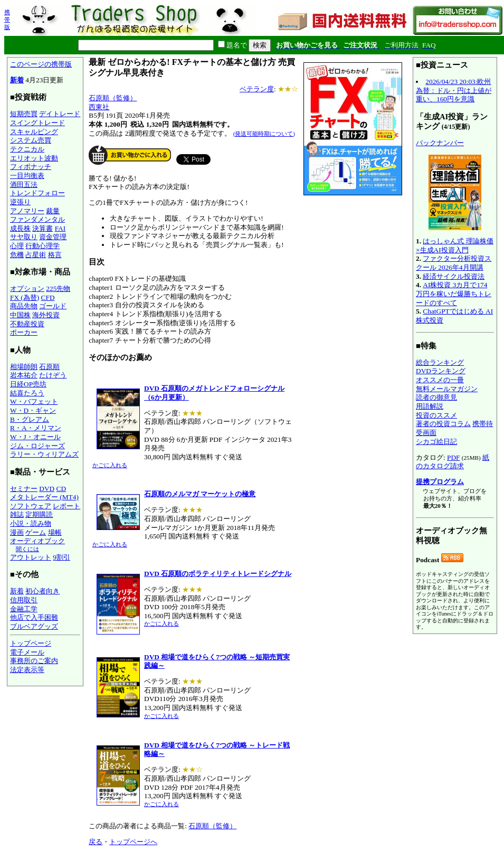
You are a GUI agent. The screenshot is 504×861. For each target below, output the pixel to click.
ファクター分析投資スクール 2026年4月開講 (454, 263)
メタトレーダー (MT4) (44, 497)
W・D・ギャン (33, 410)
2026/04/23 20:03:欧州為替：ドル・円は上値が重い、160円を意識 (454, 90)
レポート (66, 506)
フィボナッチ (31, 167)
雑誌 (17, 514)
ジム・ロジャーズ (37, 446)
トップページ (31, 643)
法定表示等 (27, 670)
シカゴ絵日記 (436, 442)
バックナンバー (440, 143)
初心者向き (42, 591)
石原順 (49, 367)
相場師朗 (24, 367)
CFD (48, 297)
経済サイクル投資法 (454, 276)
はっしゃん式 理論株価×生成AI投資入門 (455, 245)
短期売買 (24, 114)
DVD (47, 489)
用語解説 (430, 406)
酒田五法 (24, 184)
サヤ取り (24, 237)
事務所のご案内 (34, 661)
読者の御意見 (436, 397)
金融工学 (24, 609)
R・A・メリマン (36, 428)
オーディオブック (37, 541)
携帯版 (7, 20)
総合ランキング (440, 362)
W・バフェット (34, 401)
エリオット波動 (34, 158)
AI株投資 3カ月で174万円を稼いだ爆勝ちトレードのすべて (454, 294)
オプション (27, 288)
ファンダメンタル (37, 219)
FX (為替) (25, 297)
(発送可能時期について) (264, 134)
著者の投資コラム (443, 424)
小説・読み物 (31, 523)
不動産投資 (27, 324)
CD (61, 489)
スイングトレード (37, 123)
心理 (17, 246)
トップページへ (133, 842)
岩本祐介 (24, 375)
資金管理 (53, 237)
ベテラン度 (257, 89)
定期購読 (39, 514)
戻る (96, 842)
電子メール (27, 652)
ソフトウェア (31, 506)
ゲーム (36, 532)
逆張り (20, 202)
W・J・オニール (35, 437)
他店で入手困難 (34, 617)
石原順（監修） (113, 98)
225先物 (58, 288)
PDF (453, 457)
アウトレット (31, 557)
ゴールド (53, 306)
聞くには (27, 549)
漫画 (17, 532)
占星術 (36, 255)
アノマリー (27, 211)
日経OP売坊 (28, 384)
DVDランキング (441, 371)
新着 (17, 80)
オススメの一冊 (440, 380)
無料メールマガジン (447, 389)
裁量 (53, 211)
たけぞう (53, 375)
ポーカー (24, 332)
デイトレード (60, 114)
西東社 (99, 107)
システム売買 (31, 140)
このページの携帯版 (41, 64)
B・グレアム (30, 419)
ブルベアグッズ (34, 626)
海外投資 (46, 315)
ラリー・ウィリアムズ (44, 454)
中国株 (20, 315)
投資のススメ (436, 415)
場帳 (55, 532)
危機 (17, 255)
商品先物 (24, 306)
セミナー (24, 489)
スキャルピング (34, 132)
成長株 (20, 228)
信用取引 (24, 600)
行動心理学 (42, 246)
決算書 (42, 228)
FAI (60, 228)
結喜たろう (27, 393)
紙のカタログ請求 (453, 462)
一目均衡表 (27, 176)
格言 (55, 255)
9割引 (61, 557)
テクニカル (27, 149)
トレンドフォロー (37, 193)
